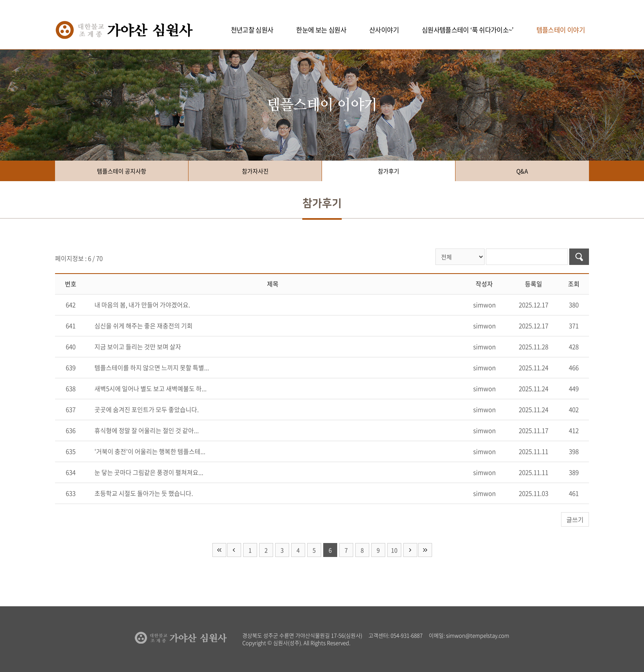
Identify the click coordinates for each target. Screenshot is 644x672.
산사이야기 (384, 30)
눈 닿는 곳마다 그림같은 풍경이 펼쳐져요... (149, 472)
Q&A (522, 171)
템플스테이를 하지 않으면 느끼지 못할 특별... (152, 368)
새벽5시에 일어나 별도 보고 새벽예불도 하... (151, 389)
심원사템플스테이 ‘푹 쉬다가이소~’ (468, 30)
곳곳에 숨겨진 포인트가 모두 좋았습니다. (147, 410)
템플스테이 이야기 (561, 30)
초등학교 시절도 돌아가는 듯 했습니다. (144, 493)
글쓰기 (575, 520)
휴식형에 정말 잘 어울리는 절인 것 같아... (147, 430)
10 (394, 550)
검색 (579, 257)
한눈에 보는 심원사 (321, 30)
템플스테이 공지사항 (122, 171)
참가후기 (389, 171)
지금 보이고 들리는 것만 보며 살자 (138, 347)
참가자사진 (255, 171)
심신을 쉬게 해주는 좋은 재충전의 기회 (144, 326)
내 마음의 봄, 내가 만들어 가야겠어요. (142, 305)
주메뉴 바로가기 (0, 0)
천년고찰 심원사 (252, 30)
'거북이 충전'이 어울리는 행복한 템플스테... (150, 451)
